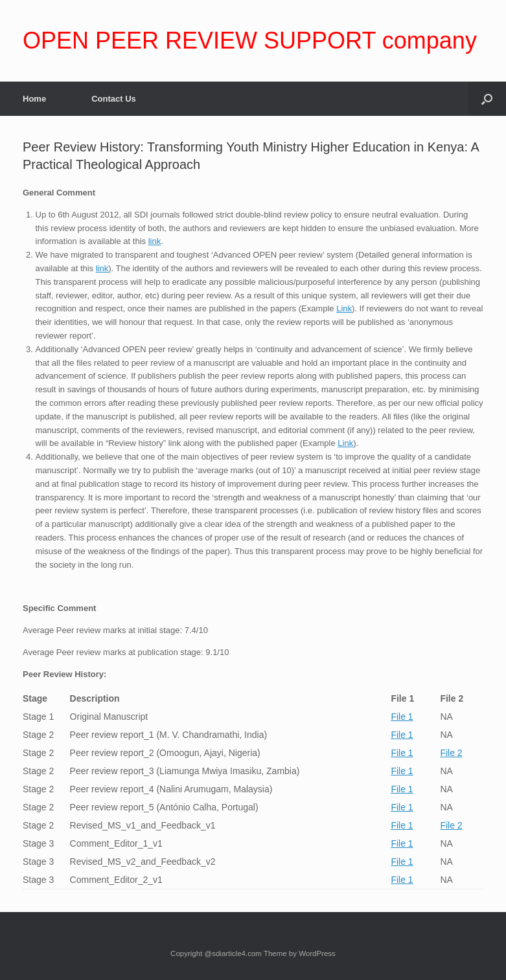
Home (34, 99)
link (155, 241)
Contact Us (114, 99)
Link (344, 308)
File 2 (451, 753)
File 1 (402, 717)
